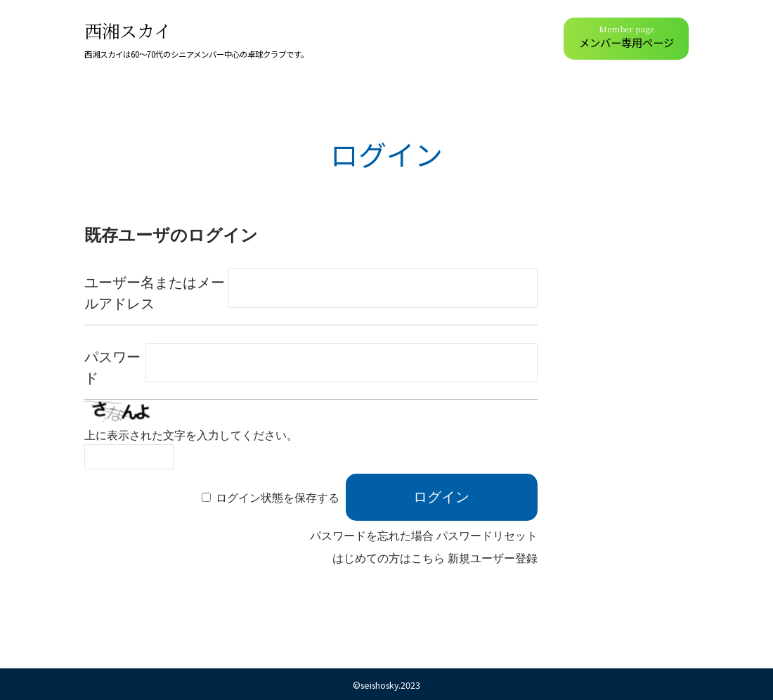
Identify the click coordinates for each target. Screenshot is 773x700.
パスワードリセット (487, 536)
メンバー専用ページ (626, 37)
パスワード (112, 368)
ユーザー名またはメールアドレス (155, 293)
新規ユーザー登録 (493, 558)
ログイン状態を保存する (278, 498)
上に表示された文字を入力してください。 (191, 435)
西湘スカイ (128, 30)
